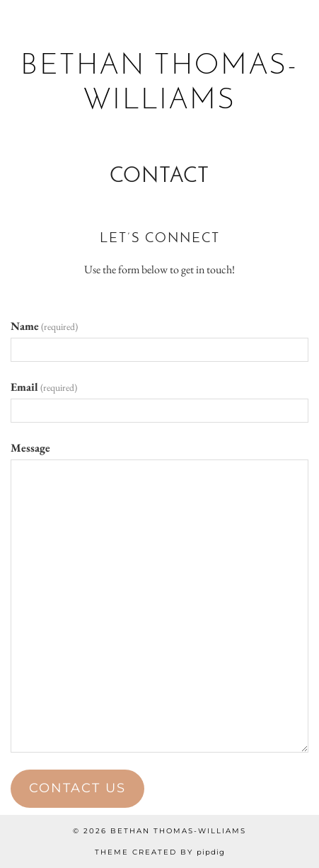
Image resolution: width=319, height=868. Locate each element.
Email (44, 387)
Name (44, 326)
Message (30, 448)
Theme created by (160, 852)
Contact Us (77, 788)
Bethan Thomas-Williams (178, 831)
